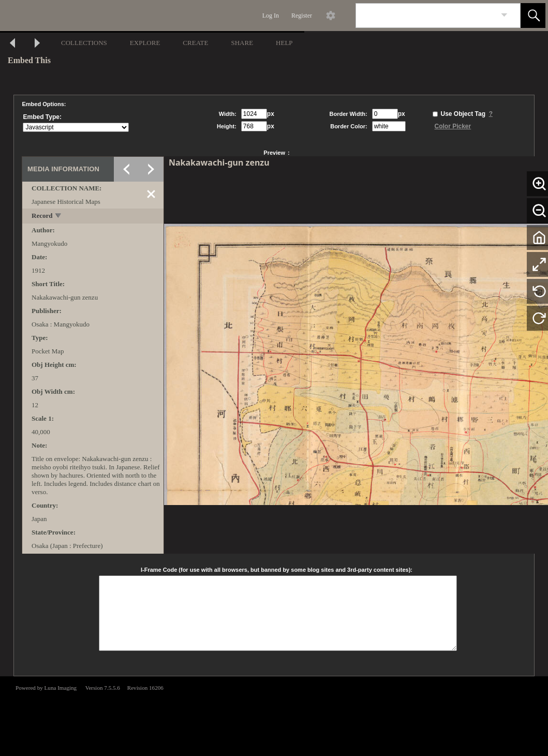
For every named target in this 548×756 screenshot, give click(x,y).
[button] (533, 16)
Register (302, 16)
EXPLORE (145, 43)
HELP (284, 43)
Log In (271, 16)
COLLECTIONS (84, 43)
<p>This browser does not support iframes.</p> (274, 715)
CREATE (195, 43)
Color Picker (453, 126)
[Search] (426, 16)
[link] (504, 15)
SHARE (242, 43)
